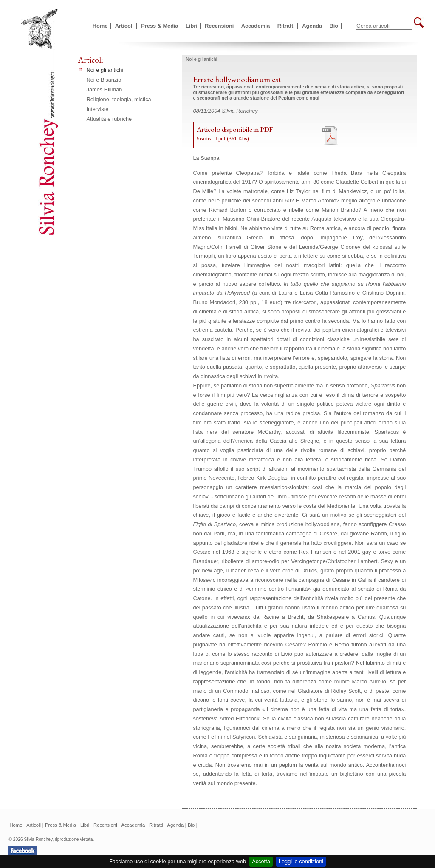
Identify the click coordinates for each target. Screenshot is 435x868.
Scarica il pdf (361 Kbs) (223, 139)
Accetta (261, 861)
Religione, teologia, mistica (119, 99)
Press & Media (160, 26)
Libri (192, 26)
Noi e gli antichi (105, 70)
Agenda (312, 26)
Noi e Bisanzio (104, 80)
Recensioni (219, 26)
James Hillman (105, 90)
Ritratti (286, 26)
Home (100, 26)
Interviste (98, 109)
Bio (334, 26)
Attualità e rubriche (109, 119)
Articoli (124, 26)
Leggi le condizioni (301, 861)
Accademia (256, 26)
